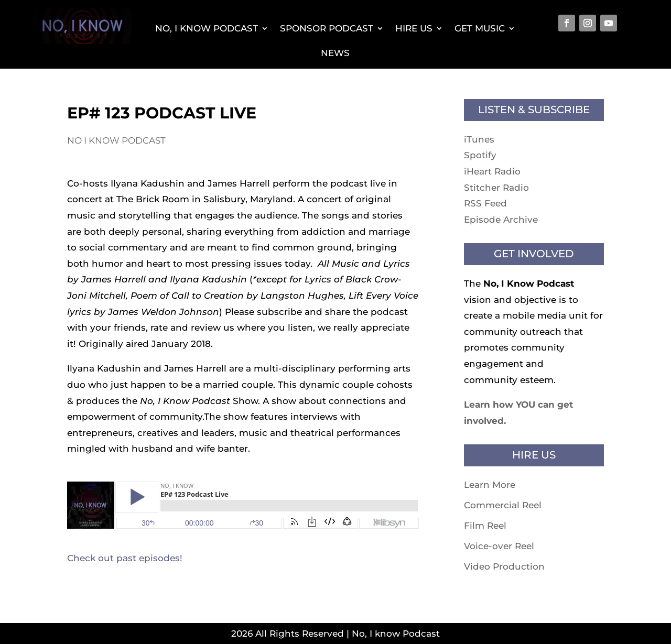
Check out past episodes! (125, 558)
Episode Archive (501, 220)
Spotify (480, 155)
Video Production (504, 566)
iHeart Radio (492, 171)
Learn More (490, 485)
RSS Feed (485, 203)
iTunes (479, 139)
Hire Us (414, 28)
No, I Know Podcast (207, 28)
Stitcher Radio (496, 188)
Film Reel (485, 526)
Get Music (480, 28)
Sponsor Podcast (327, 28)
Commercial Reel (503, 505)
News (335, 53)
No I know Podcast (116, 140)
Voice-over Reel (499, 546)
